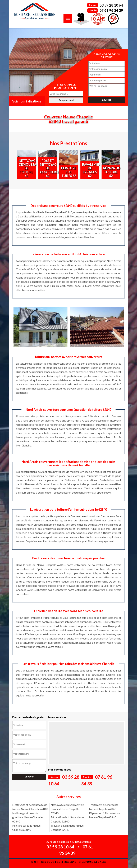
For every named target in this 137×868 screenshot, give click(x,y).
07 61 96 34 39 (111, 10)
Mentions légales (93, 862)
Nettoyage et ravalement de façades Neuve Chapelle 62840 (67, 809)
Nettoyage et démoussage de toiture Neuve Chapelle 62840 (30, 807)
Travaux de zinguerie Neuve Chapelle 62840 (67, 828)
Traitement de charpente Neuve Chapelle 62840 (104, 807)
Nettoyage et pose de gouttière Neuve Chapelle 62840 (27, 817)
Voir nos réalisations (27, 101)
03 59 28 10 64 (111, 5)
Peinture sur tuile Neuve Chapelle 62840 (26, 828)
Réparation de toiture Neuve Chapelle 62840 (67, 819)
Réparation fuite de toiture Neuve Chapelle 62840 (105, 815)
